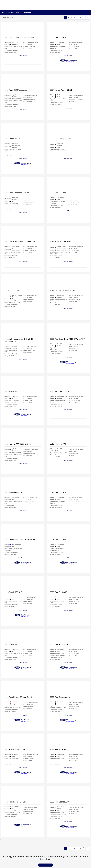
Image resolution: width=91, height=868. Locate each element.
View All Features (23, 56)
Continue (45, 865)
